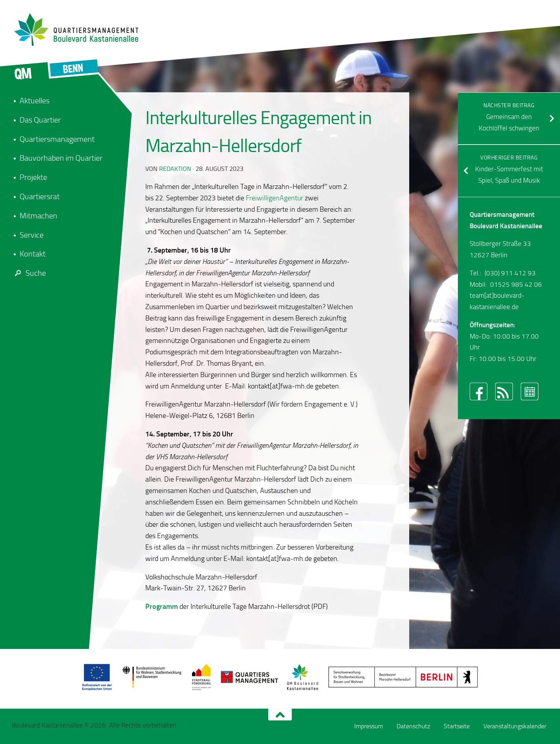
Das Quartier (40, 120)
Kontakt (33, 254)
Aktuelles (35, 101)
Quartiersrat (40, 196)
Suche (29, 273)
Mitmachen (38, 216)
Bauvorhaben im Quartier (61, 158)
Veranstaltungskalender (515, 726)
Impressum (369, 726)
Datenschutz (413, 726)
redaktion (175, 169)
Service (32, 235)
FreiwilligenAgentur (275, 198)
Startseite (457, 726)
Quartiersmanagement (57, 139)
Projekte (33, 177)
